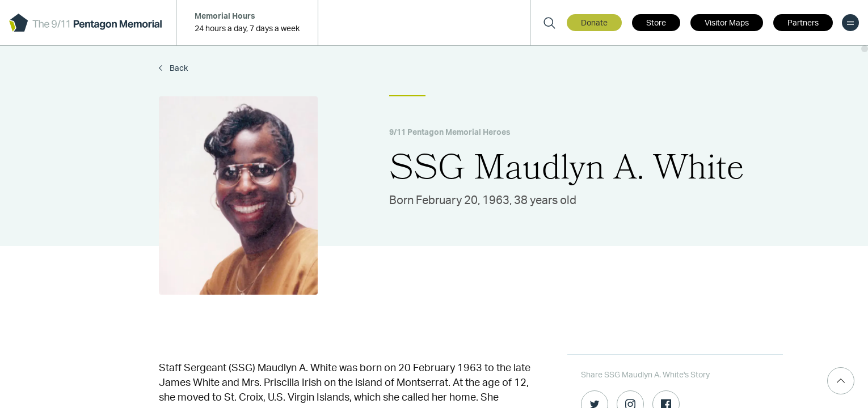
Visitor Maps (727, 23)
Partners (803, 23)
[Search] (549, 23)
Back (178, 69)
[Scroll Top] (841, 381)
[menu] (850, 23)
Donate (594, 23)
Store (656, 23)
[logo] (85, 23)
